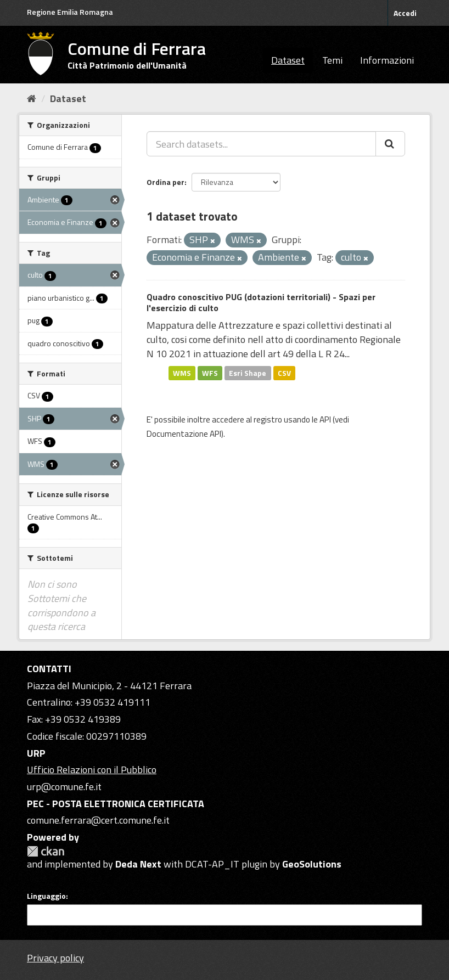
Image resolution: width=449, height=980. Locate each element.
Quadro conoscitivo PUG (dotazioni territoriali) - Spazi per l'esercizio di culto (261, 303)
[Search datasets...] (261, 144)
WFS (210, 373)
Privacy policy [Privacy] (55, 958)
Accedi (405, 13)
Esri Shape (248, 373)
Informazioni (387, 60)
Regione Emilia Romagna (70, 12)
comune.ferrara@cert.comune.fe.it (98, 820)
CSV (284, 373)
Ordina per (165, 182)
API (325, 419)
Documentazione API (184, 434)
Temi (332, 60)
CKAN (46, 851)
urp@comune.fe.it (64, 787)
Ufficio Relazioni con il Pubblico (92, 770)
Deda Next (138, 864)
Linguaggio (46, 896)
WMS (182, 373)
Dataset (288, 60)
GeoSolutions (312, 864)
